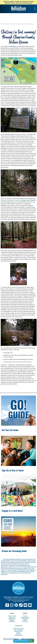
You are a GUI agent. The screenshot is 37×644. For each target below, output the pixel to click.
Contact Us (25, 622)
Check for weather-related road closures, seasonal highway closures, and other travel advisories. (19, 2)
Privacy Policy (18, 635)
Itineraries (12, 617)
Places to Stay (12, 616)
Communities (25, 619)
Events (25, 616)
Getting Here (12, 619)
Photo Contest (25, 617)
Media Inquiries (18, 631)
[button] (31, 641)
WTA (15, 384)
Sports (18, 633)
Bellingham (13, 46)
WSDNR (3, 310)
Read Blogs (12, 622)
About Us (18, 634)
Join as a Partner (19, 630)
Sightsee (12, 620)
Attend (25, 620)
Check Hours (28, 599)
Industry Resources (19, 629)
